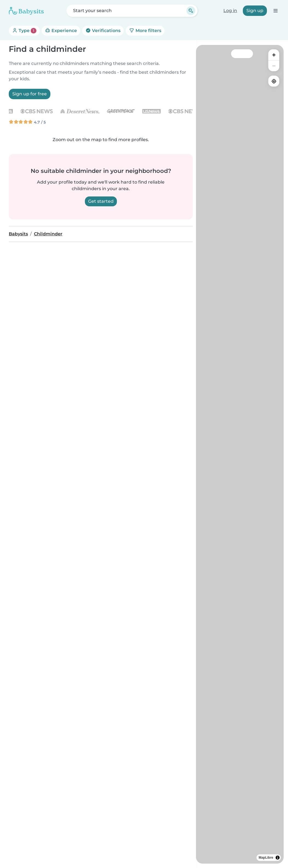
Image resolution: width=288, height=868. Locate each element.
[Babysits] (26, 11)
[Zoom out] (274, 66)
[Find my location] (274, 81)
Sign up (255, 11)
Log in (230, 11)
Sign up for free (30, 94)
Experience (61, 31)
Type (24, 31)
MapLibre (266, 858)
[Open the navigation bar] (275, 11)
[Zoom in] (274, 55)
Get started (101, 201)
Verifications (103, 31)
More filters (145, 31)
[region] (240, 454)
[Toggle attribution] (278, 858)
